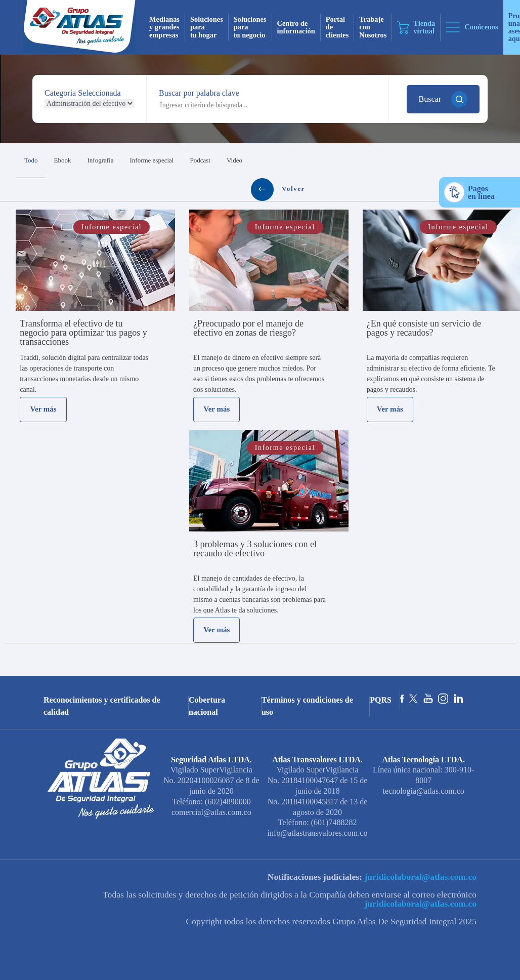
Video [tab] (234, 160)
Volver (278, 190)
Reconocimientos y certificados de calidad (102, 706)
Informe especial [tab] (151, 160)
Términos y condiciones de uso (307, 706)
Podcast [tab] (200, 160)
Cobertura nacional (207, 706)
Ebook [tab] (63, 160)
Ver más (44, 409)
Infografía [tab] (101, 160)
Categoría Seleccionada (83, 93)
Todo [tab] (31, 160)
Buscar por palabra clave (199, 93)
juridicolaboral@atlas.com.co (419, 877)
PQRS (381, 700)
